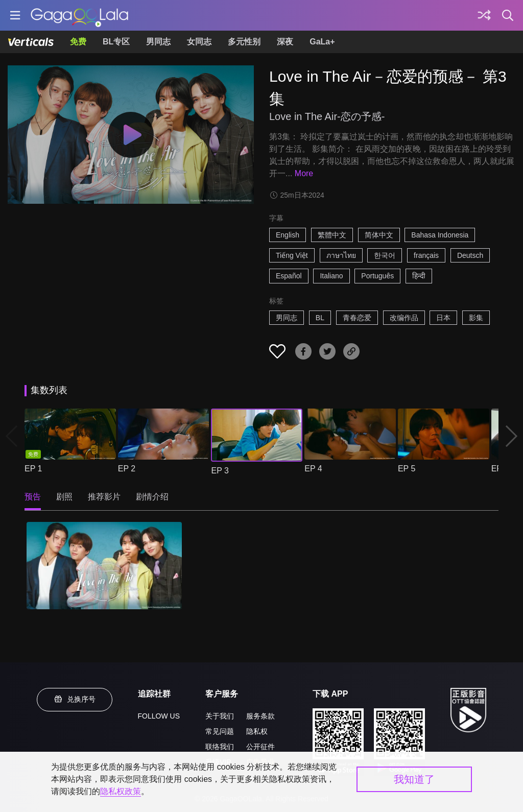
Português (377, 276)
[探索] (484, 15)
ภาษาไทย (341, 255)
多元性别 (244, 42)
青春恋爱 (357, 318)
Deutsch (470, 255)
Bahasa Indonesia (440, 235)
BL (320, 318)
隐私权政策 (121, 791)
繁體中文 (332, 235)
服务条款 (260, 716)
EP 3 (220, 471)
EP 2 (127, 469)
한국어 (385, 255)
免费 (78, 42)
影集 (476, 318)
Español (289, 276)
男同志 (158, 42)
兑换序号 (75, 699)
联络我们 (220, 747)
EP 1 (33, 469)
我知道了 (414, 779)
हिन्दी (419, 276)
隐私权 (257, 731)
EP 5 (407, 469)
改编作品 (404, 318)
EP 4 (313, 469)
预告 (33, 497)
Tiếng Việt (292, 255)
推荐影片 (104, 497)
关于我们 (220, 716)
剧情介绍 (152, 497)
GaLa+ (322, 42)
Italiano (331, 276)
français (426, 255)
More (304, 173)
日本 (443, 318)
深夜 (285, 42)
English (288, 235)
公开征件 (260, 747)
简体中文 (379, 235)
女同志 (199, 42)
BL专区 (116, 42)
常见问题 (220, 731)
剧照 (64, 497)
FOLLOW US (159, 716)
